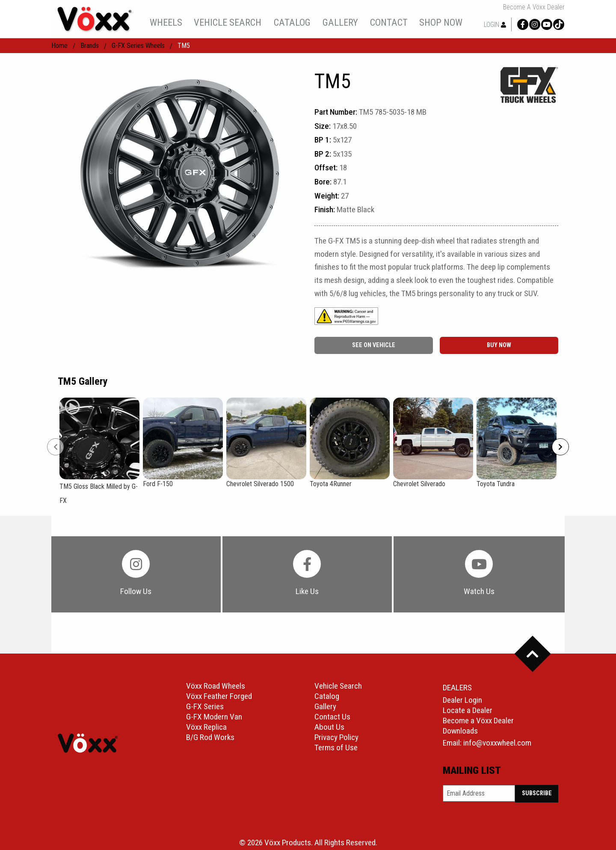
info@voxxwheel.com (497, 743)
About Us (329, 727)
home (59, 46)
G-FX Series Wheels (138, 46)
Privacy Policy (336, 737)
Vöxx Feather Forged (219, 696)
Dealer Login (462, 700)
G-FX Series (205, 706)
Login (495, 25)
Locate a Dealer (468, 710)
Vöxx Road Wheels (216, 686)
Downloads (460, 731)
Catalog (327, 696)
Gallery (325, 706)
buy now (499, 345)
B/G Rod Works (210, 737)
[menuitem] (166, 22)
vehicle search (228, 22)
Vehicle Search (338, 686)
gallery (340, 22)
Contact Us (332, 717)
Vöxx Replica (206, 727)
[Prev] (56, 447)
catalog (292, 22)
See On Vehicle (374, 345)
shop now (441, 22)
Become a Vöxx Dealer (534, 7)
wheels (166, 22)
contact (389, 22)
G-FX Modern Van (214, 717)
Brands (90, 46)
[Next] (560, 447)
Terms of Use (336, 747)
